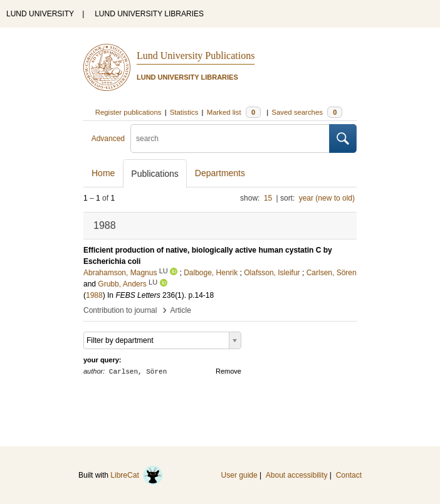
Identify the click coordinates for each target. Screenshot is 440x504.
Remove (228, 371)
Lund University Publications (196, 55)
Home (103, 173)
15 (268, 198)
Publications (155, 174)
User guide (239, 475)
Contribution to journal (120, 310)
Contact (349, 475)
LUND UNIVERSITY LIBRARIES (149, 14)
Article (181, 310)
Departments (220, 173)
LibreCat (137, 475)
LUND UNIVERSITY (40, 14)
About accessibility (297, 475)
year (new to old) (327, 198)
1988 (94, 295)
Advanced (108, 139)
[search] (230, 139)
